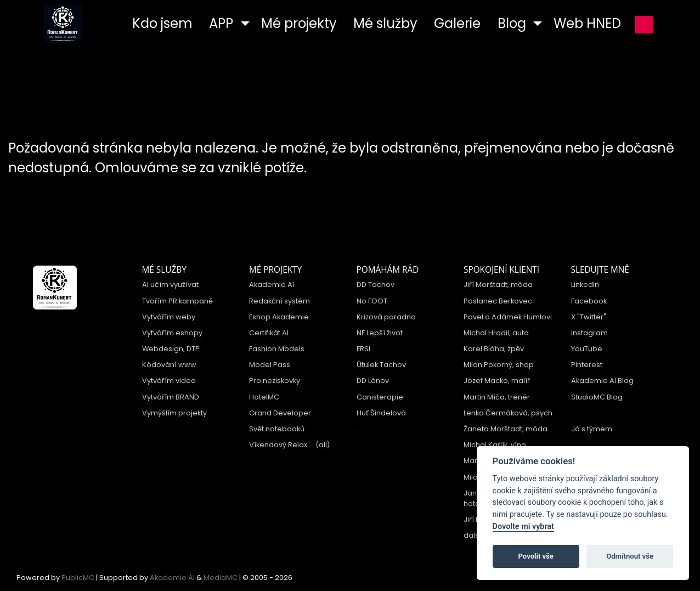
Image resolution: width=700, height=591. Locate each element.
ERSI (363, 349)
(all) (323, 445)
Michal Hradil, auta (496, 333)
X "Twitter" (589, 317)
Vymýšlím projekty (174, 413)
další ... (476, 535)
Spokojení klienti (501, 270)
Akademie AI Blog (602, 381)
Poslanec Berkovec (498, 301)
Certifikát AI (269, 333)
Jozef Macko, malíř (497, 381)
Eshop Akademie (279, 317)
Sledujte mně (600, 270)
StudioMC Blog (597, 397)
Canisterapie (380, 397)
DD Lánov (373, 381)
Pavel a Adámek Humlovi (508, 317)
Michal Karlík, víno (495, 445)
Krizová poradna (386, 317)
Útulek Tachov (381, 365)
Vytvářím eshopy (172, 333)
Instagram (589, 333)
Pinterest (587, 365)
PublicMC (78, 578)
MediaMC (221, 578)
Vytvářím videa (169, 381)
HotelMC (264, 397)
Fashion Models (277, 349)
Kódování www (169, 365)
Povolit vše (536, 556)
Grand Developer (280, 413)
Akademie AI (272, 285)
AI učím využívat (170, 285)
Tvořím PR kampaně (177, 301)
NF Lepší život (380, 333)
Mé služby (164, 270)
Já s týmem (592, 429)
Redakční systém (280, 301)
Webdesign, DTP (171, 349)
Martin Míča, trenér (497, 397)
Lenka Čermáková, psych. (509, 413)
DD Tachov (376, 285)
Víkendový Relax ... (281, 445)
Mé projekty (275, 270)
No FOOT (372, 301)
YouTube (587, 349)
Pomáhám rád (388, 270)
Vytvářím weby (169, 317)
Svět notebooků (277, 429)
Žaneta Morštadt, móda (506, 429)
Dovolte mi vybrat (523, 527)
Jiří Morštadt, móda (498, 285)
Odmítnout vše (630, 556)
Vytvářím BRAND (171, 397)
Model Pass (270, 365)
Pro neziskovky (275, 381)
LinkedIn (585, 285)
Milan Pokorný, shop (499, 365)
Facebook (589, 301)
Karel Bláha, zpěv (494, 349)
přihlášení (644, 25)
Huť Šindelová (381, 413)
